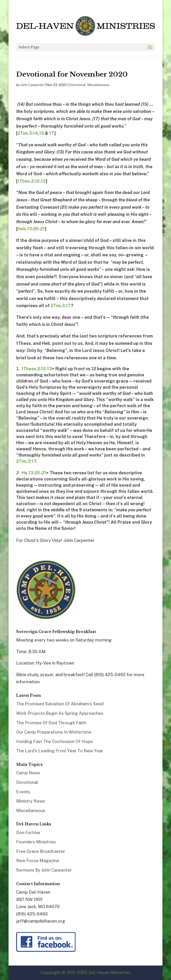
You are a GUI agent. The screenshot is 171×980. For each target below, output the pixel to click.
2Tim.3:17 (61, 306)
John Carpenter (32, 85)
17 (52, 133)
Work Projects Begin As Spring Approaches (60, 713)
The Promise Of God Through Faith (51, 723)
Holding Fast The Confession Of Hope (55, 742)
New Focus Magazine (38, 861)
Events (23, 792)
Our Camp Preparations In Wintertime (54, 732)
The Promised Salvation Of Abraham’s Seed (60, 704)
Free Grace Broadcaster (41, 851)
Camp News (28, 773)
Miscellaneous (98, 85)
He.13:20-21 (34, 473)
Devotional (77, 85)
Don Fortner (28, 833)
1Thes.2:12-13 (32, 181)
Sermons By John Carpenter (44, 870)
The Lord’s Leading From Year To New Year (60, 751)
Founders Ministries (36, 842)
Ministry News (31, 801)
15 (42, 133)
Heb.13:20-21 (31, 229)
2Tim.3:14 (28, 133)
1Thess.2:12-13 (37, 369)
